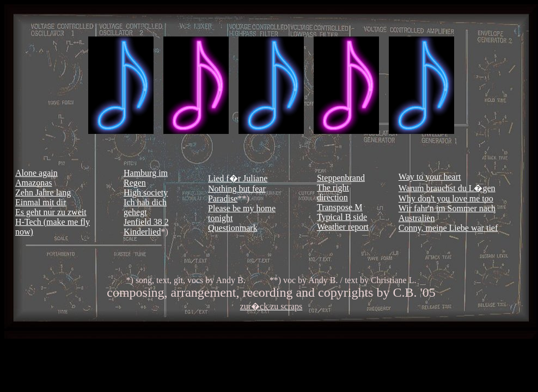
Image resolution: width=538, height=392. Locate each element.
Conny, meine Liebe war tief (448, 228)
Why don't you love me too (446, 198)
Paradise (223, 198)
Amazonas (34, 183)
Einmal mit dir (41, 202)
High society (146, 192)
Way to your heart (430, 177)
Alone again (36, 173)
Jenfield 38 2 (146, 222)
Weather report (343, 227)
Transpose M (340, 207)
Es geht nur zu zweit (51, 212)
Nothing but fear (237, 189)
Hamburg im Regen (146, 178)
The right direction (333, 192)
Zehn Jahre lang (43, 192)
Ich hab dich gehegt (145, 207)
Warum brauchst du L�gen (447, 188)
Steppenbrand (341, 178)
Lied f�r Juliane (238, 178)
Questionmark (233, 228)
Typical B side (342, 217)
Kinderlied (142, 232)
